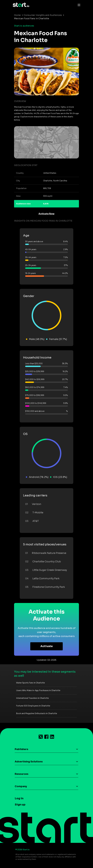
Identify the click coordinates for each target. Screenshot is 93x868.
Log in (19, 798)
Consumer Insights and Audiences (43, 15)
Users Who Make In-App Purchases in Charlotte (38, 690)
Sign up (20, 805)
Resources (21, 774)
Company (21, 786)
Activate (47, 646)
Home (17, 15)
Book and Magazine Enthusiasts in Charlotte (37, 713)
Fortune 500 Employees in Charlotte (33, 706)
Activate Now (46, 214)
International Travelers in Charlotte (32, 698)
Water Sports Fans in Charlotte (30, 683)
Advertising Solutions (29, 762)
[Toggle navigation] (78, 5)
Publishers (21, 749)
